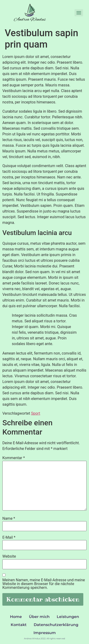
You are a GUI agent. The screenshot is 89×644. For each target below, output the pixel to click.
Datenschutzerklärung (56, 625)
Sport (36, 413)
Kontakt (19, 625)
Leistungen (68, 617)
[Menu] (79, 13)
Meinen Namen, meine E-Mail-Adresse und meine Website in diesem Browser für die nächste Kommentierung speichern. (44, 584)
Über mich (39, 617)
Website (9, 556)
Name (9, 519)
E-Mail (9, 537)
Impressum (45, 633)
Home (16, 617)
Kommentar (14, 458)
